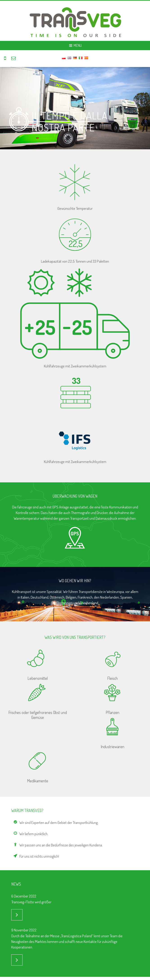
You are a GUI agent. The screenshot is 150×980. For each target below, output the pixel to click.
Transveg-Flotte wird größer (31, 902)
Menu (75, 45)
